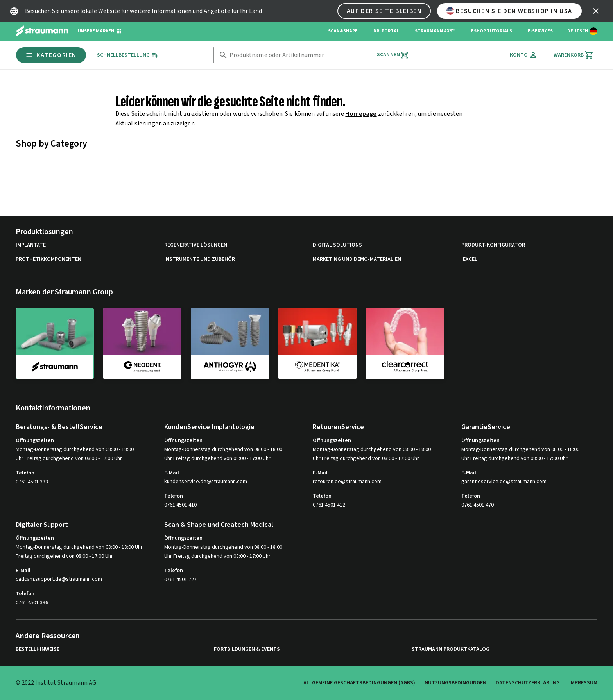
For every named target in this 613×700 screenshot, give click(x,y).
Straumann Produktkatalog (451, 649)
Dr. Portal (386, 31)
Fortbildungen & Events (247, 649)
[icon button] (596, 11)
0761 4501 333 (32, 482)
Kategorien (51, 55)
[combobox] (299, 55)
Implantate (31, 245)
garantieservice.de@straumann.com (504, 482)
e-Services (540, 31)
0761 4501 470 (478, 505)
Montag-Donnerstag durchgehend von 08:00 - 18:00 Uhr (79, 547)
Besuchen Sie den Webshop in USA (509, 11)
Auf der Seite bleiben (384, 11)
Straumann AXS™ (435, 31)
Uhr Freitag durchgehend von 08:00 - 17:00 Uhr (69, 458)
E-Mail (172, 473)
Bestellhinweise (38, 649)
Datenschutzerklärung (528, 683)
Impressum (583, 683)
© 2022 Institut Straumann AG (56, 683)
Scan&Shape (343, 31)
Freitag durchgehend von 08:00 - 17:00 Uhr (64, 556)
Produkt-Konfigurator (493, 245)
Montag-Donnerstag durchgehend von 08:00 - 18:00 (75, 449)
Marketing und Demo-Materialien (357, 259)
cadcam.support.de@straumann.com (59, 579)
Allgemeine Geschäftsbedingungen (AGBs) (359, 683)
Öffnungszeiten (35, 440)
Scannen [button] (393, 55)
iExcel (469, 259)
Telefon (25, 473)
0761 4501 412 (329, 505)
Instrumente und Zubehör (200, 259)
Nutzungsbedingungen (455, 683)
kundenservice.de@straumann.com (206, 482)
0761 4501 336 (32, 603)
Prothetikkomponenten (48, 259)
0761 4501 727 (180, 580)
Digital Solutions (337, 245)
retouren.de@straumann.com (347, 482)
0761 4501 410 (180, 505)
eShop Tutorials (492, 31)
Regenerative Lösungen (196, 245)
